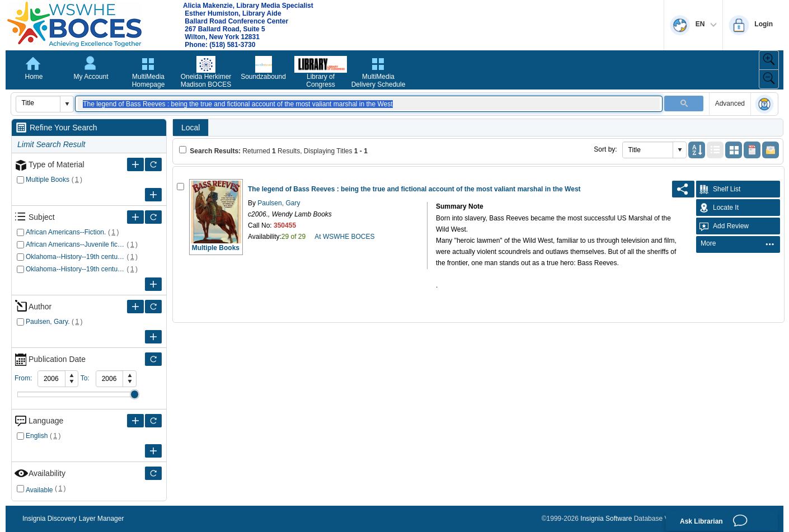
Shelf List (718, 189)
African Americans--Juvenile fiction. (75, 244)
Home (34, 77)
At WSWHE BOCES (344, 237)
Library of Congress (320, 81)
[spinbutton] (51, 378)
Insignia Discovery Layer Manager (73, 519)
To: (85, 378)
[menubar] (738, 244)
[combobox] (38, 103)
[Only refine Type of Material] (153, 164)
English (37, 436)
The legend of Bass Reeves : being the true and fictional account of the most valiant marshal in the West (414, 189)
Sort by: (605, 149)
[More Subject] (135, 217)
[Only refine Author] (153, 307)
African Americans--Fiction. (66, 232)
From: (23, 378)
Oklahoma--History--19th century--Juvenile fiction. (75, 269)
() (77, 180)
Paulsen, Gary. (48, 322)
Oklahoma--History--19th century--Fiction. (75, 257)
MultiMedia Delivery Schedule (379, 81)
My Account (91, 77)
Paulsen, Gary (278, 203)
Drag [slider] (135, 394)
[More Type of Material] (135, 164)
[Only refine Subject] (153, 217)
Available (39, 490)
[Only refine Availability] (153, 473)
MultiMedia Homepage (149, 81)
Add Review (722, 226)
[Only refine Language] (153, 421)
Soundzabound (263, 77)
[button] (67, 104)
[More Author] (135, 307)
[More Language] (135, 421)
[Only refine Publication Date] (153, 359)
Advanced (730, 103)
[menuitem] (738, 244)
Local (191, 128)
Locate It (717, 208)
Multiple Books (48, 180)
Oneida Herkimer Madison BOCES (206, 81)
